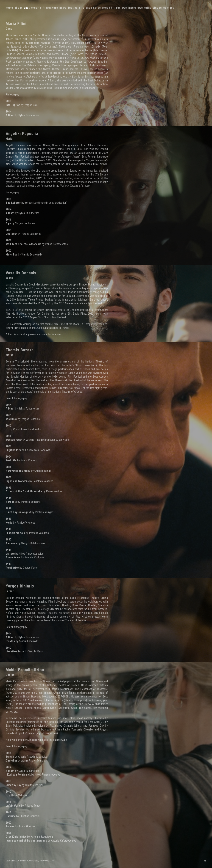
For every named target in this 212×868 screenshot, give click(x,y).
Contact (169, 8)
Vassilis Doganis (21, 273)
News (63, 8)
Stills (148, 8)
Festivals (74, 8)
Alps (8, 164)
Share (52, 861)
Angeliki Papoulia (22, 134)
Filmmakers (50, 8)
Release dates (91, 8)
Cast (27, 8)
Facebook (44, 861)
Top (205, 861)
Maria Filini (16, 24)
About (18, 8)
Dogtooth (45, 153)
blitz (38, 171)
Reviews (122, 8)
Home (9, 8)
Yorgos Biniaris (20, 586)
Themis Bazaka (20, 350)
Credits (36, 8)
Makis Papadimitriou (25, 670)
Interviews (136, 8)
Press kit (108, 8)
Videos (157, 8)
